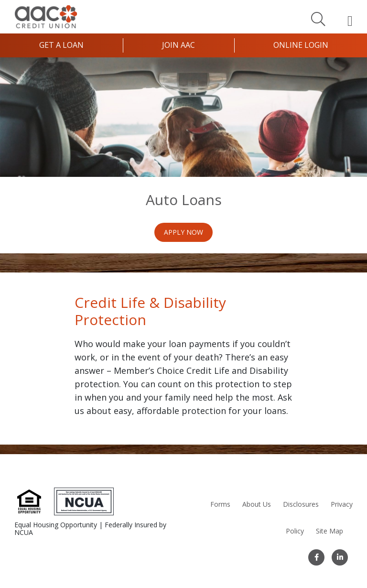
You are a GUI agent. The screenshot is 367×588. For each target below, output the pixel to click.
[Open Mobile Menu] (350, 21)
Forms (220, 504)
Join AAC (178, 45)
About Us (257, 504)
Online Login (301, 45)
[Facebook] (316, 557)
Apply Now (183, 232)
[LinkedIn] (340, 557)
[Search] (318, 19)
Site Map (329, 531)
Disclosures (301, 504)
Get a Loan (61, 45)
